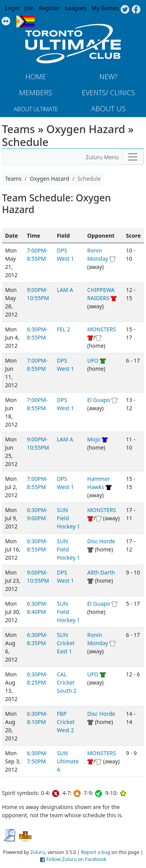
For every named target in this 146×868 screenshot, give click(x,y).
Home (36, 76)
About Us (108, 108)
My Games (105, 8)
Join (29, 8)
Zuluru (38, 852)
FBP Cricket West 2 (66, 722)
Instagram (6, 21)
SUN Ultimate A (68, 761)
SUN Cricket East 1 (66, 643)
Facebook (136, 10)
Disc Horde (101, 541)
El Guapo (99, 400)
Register (49, 8)
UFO (93, 360)
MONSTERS (102, 329)
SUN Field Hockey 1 (68, 518)
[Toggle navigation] (133, 157)
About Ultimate (36, 109)
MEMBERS (36, 92)
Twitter (125, 10)
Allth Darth (101, 572)
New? (108, 76)
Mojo (94, 439)
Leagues (76, 8)
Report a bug (96, 852)
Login (12, 8)
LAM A (65, 290)
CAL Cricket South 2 (67, 682)
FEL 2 (63, 329)
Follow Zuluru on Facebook (76, 859)
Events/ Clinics (108, 92)
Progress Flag (26, 21)
